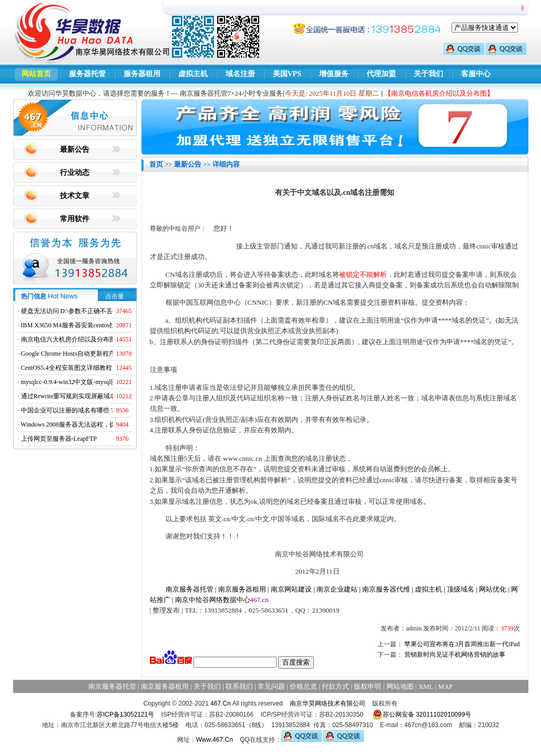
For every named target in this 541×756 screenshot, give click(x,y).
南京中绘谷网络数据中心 (213, 600)
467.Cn (221, 703)
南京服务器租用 (242, 589)
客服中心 (476, 74)
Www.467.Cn (215, 740)
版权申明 (368, 686)
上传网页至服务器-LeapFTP (59, 439)
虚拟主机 (193, 74)
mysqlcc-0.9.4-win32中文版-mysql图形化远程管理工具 (94, 382)
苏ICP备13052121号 (125, 714)
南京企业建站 (337, 589)
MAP (445, 686)
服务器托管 (87, 74)
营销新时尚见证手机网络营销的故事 (455, 655)
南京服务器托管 (190, 589)
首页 (156, 164)
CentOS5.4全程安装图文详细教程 (67, 368)
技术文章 (75, 196)
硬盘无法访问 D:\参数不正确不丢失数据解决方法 (89, 311)
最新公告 (75, 149)
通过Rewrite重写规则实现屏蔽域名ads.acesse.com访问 (94, 396)
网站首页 (36, 74)
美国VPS (287, 74)
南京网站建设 (291, 589)
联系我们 (239, 686)
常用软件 (75, 219)
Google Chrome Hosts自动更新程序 (68, 354)
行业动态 (75, 173)
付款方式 (335, 686)
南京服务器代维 (386, 589)
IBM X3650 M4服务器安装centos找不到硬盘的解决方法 (97, 325)
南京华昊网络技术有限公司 (328, 703)
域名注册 (240, 74)
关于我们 (428, 74)
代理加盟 (381, 74)
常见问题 (271, 686)
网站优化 (493, 589)
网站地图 (400, 686)
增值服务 (334, 74)
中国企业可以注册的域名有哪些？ (68, 410)
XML (426, 686)
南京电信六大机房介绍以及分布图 (68, 339)
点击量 (115, 296)
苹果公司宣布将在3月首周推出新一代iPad (462, 644)
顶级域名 (461, 589)
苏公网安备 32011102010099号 (422, 714)
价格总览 (303, 686)
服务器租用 (142, 74)
